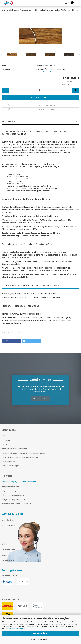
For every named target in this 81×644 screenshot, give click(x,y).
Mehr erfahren (40, 399)
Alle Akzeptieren (41, 633)
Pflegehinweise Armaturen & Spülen (17, 504)
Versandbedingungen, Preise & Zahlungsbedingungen (24, 453)
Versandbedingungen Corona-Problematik (19, 482)
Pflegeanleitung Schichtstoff (14, 499)
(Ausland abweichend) (44, 72)
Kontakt (5, 444)
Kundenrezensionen (12, 332)
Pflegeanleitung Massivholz (13, 495)
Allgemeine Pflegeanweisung (14, 491)
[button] (11, 341)
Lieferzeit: (6, 69)
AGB (3, 436)
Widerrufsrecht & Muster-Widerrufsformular (20, 457)
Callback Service (9, 462)
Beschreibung (9, 121)
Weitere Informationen (41, 639)
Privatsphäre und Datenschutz (14, 449)
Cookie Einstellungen (10, 466)
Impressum (6, 440)
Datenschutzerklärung (17, 628)
